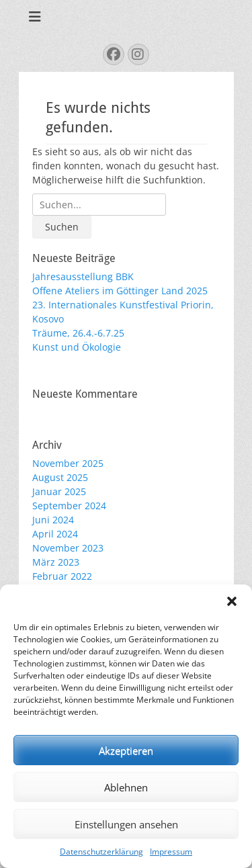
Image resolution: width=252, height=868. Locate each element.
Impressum (171, 852)
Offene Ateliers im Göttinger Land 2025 (120, 291)
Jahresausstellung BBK (83, 276)
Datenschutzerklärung (101, 852)
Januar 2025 (59, 491)
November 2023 (68, 548)
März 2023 (56, 562)
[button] (232, 601)
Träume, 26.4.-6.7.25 (78, 333)
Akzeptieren (126, 750)
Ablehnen (126, 787)
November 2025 (68, 463)
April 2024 (55, 534)
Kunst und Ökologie (77, 347)
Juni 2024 (53, 520)
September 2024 (69, 506)
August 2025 (60, 477)
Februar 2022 (62, 576)
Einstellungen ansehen (126, 824)
